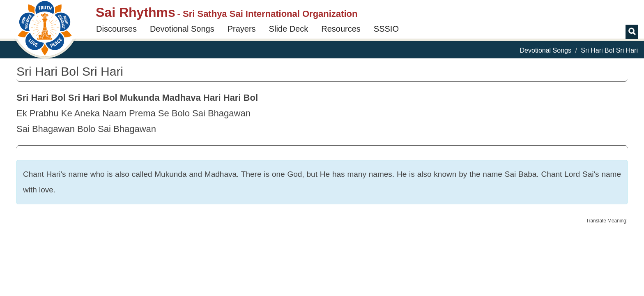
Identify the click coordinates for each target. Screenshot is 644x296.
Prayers (242, 29)
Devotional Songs (182, 29)
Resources (341, 29)
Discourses (116, 29)
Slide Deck (289, 29)
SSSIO (386, 29)
